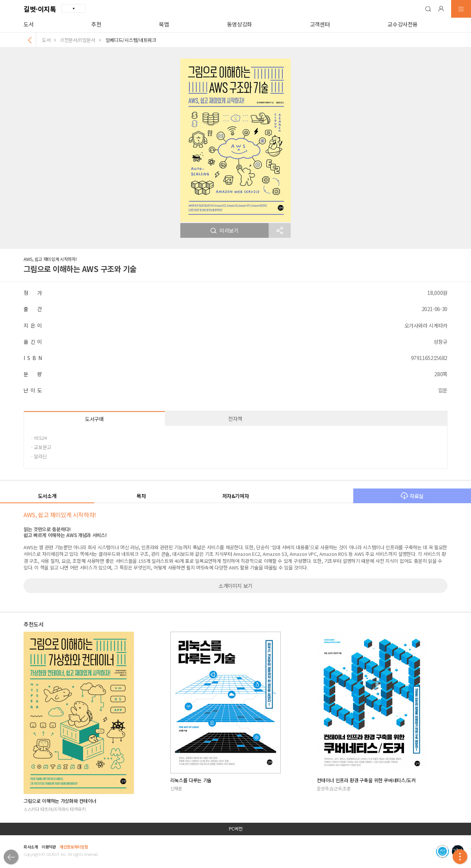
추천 (96, 24)
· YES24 (39, 438)
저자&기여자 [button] (236, 496)
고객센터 (320, 24)
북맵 (164, 24)
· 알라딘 (39, 456)
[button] (428, 9)
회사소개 (31, 847)
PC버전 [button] (236, 829)
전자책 (235, 419)
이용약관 (49, 847)
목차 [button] (141, 496)
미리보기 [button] (224, 230)
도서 (29, 24)
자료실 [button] (412, 496)
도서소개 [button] (47, 496)
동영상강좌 (240, 24)
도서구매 (94, 419)
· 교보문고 (41, 447)
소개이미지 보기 (235, 586)
